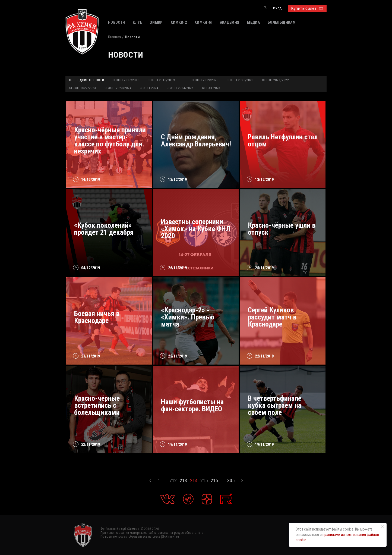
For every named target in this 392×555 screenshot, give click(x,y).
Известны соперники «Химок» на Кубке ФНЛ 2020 (196, 229)
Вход (277, 8)
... (165, 481)
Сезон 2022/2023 (83, 88)
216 (214, 481)
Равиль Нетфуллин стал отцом (283, 140)
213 (183, 481)
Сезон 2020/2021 (240, 80)
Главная (115, 37)
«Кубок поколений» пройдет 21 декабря (104, 229)
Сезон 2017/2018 (126, 80)
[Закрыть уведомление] (382, 527)
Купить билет (307, 8)
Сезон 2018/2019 (161, 80)
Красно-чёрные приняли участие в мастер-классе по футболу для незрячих (110, 140)
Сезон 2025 (211, 88)
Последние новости (87, 80)
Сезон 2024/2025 (180, 88)
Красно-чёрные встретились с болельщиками (97, 405)
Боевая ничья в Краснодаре (97, 317)
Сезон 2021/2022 (275, 80)
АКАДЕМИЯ (230, 22)
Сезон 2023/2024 (118, 88)
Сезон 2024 (149, 88)
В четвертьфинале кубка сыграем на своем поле (275, 405)
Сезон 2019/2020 (205, 80)
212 (173, 481)
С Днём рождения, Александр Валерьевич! (196, 140)
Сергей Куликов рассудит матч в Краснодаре (272, 317)
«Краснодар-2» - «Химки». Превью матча (188, 317)
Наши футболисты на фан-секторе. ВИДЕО (192, 405)
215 (204, 481)
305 (231, 481)
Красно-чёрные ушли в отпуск (282, 229)
